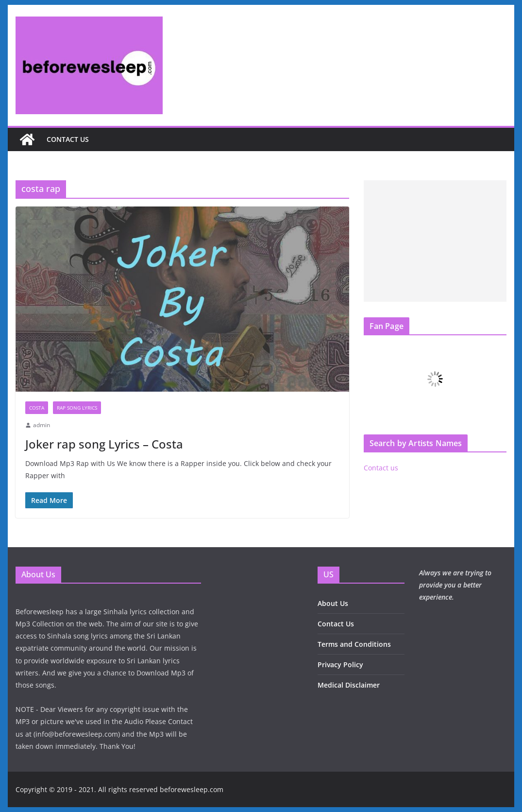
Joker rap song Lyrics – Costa (104, 444)
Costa (37, 408)
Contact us (68, 139)
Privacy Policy (340, 665)
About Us (333, 603)
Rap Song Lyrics (77, 408)
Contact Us (336, 624)
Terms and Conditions (354, 644)
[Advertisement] (435, 241)
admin (42, 425)
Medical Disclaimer (349, 685)
